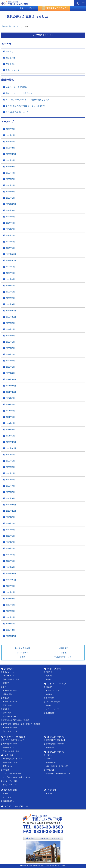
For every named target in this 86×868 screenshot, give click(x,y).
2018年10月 (11, 580)
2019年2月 (10, 561)
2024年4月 (10, 235)
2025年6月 (10, 179)
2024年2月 (10, 248)
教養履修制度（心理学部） (56, 744)
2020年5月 (10, 480)
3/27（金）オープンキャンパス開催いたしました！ (28, 100)
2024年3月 (10, 242)
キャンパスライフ (57, 684)
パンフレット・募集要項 (12, 774)
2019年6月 (10, 536)
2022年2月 (10, 367)
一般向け (10, 51)
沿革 (4, 687)
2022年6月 (10, 342)
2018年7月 (10, 599)
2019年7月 (10, 530)
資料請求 (6, 770)
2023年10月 (11, 260)
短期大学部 (64, 648)
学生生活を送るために (11, 762)
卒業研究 (6, 683)
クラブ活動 (50, 698)
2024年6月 (10, 229)
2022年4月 (10, 354)
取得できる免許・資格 (11, 679)
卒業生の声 (7, 713)
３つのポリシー (8, 676)
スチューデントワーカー (55, 709)
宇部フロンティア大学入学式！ (19, 93)
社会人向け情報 (55, 737)
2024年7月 (10, 223)
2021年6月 (10, 417)
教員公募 (49, 794)
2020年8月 (10, 461)
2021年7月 (10, 411)
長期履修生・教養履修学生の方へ (58, 774)
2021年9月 (10, 398)
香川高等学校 (23, 653)
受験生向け (11, 58)
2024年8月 (10, 217)
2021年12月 (11, 379)
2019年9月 (10, 517)
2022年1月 (10, 373)
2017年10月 (11, 636)
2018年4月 (10, 611)
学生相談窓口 (51, 713)
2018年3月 (10, 617)
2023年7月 (10, 279)
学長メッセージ (8, 672)
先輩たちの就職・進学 (11, 751)
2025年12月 (11, 154)
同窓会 (5, 794)
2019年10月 (11, 511)
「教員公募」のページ (11, 26)
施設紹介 (49, 687)
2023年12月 (11, 254)
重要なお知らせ (12, 70)
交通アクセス (8, 705)
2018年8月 (10, 592)
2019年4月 (10, 548)
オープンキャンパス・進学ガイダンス (17, 777)
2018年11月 (11, 573)
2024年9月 (10, 210)
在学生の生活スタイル (54, 702)
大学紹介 (9, 669)
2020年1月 (10, 498)
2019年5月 (10, 542)
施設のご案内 (8, 694)
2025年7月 (10, 173)
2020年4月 (10, 486)
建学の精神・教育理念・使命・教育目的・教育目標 (22, 724)
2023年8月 (10, 273)
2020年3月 (10, 492)
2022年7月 (10, 336)
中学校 (64, 653)
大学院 (48, 679)
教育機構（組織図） (10, 691)
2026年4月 (10, 129)
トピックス (7, 797)
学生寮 (48, 706)
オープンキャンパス (10, 785)
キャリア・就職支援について (13, 740)
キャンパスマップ (52, 691)
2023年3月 (10, 292)
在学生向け (11, 64)
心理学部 (49, 672)
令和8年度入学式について (17, 112)
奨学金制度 (50, 770)
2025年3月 (10, 192)
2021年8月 (10, 404)
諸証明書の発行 (51, 762)
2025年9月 (10, 160)
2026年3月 (10, 135)
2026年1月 (10, 148)
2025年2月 (10, 198)
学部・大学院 (54, 669)
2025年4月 (10, 185)
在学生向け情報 (55, 752)
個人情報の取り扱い (10, 716)
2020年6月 (10, 473)
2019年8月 (10, 523)
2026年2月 (10, 142)
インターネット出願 (10, 781)
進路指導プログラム (10, 744)
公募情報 (52, 790)
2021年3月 (10, 430)
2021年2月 (10, 436)
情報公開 (6, 709)
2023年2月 (10, 298)
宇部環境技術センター (64, 657)
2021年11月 (11, 386)
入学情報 (9, 755)
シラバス (49, 759)
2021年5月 (10, 423)
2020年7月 (10, 467)
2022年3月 (10, 361)
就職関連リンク (8, 748)
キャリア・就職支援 (15, 737)
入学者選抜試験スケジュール (13, 759)
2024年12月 (11, 204)
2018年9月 (10, 586)
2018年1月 (10, 630)
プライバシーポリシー (16, 806)
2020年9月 (10, 455)
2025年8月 (10, 167)
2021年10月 (11, 392)
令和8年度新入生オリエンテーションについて (25, 106)
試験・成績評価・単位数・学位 (57, 766)
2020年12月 (11, 442)
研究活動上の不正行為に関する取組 (16, 720)
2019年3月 (10, 555)
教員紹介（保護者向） (11, 702)
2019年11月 (11, 505)
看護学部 (49, 676)
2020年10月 (11, 448)
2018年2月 (10, 624)
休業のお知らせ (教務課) (16, 87)
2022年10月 (11, 317)
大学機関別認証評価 (10, 728)
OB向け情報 (11, 790)
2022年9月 (10, 323)
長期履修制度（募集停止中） (56, 740)
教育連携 (6, 698)
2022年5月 (10, 348)
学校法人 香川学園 (23, 648)
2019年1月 (10, 567)
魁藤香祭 (49, 694)
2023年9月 (10, 267)
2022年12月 (11, 311)
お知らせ (49, 755)
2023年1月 (10, 304)
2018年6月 (10, 605)
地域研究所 (50, 748)
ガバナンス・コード (10, 731)
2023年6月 (10, 286)
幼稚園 (23, 657)
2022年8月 (10, 329)
